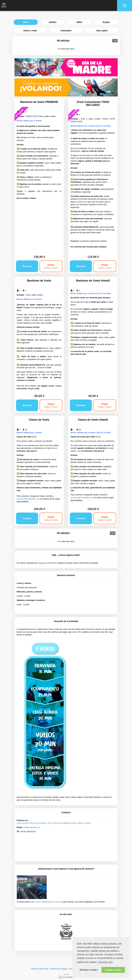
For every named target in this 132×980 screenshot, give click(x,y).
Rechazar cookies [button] (89, 970)
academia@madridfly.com (28, 499)
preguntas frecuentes (47, 563)
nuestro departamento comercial (49, 902)
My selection (63, 40)
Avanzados (66, 31)
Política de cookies (59, 969)
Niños (79, 22)
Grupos (106, 22)
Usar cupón (102, 31)
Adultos (52, 22)
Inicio (26, 22)
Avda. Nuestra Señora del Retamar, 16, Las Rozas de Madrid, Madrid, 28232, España (54, 823)
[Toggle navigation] (4, 6)
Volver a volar (30, 31)
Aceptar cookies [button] (113, 970)
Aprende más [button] (106, 962)
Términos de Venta (39, 969)
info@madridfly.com (32, 827)
